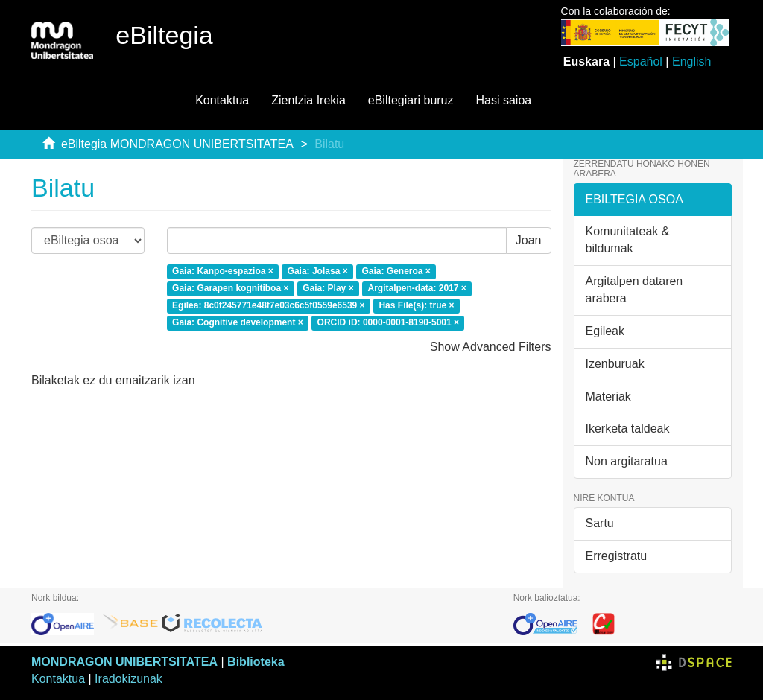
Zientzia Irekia (308, 100)
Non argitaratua (627, 461)
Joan (529, 240)
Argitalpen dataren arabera (634, 290)
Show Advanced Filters (491, 347)
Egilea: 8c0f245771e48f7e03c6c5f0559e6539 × (269, 305)
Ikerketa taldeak (628, 429)
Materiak (608, 397)
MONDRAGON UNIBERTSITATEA (124, 662)
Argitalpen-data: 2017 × (417, 288)
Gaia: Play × (328, 288)
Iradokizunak (129, 679)
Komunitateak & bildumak (628, 240)
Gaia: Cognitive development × (238, 322)
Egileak (605, 331)
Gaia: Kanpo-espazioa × (223, 271)
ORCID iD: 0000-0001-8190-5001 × (388, 322)
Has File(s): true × (416, 305)
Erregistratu (617, 556)
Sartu (600, 523)
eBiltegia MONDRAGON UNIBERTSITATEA (177, 144)
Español (641, 61)
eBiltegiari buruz (411, 100)
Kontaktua (222, 100)
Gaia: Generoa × (396, 271)
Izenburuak (615, 364)
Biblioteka (256, 662)
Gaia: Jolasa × (318, 271)
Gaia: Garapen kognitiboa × (230, 288)
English (691, 61)
